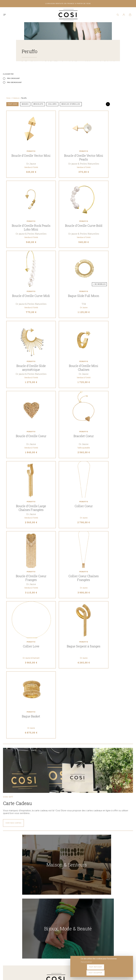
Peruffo (64, 72)
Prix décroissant (14, 87)
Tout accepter (123, 971)
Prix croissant (13, 82)
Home (49, 72)
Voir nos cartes (13, 840)
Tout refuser (105, 971)
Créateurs (56, 72)
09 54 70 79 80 (48, 951)
